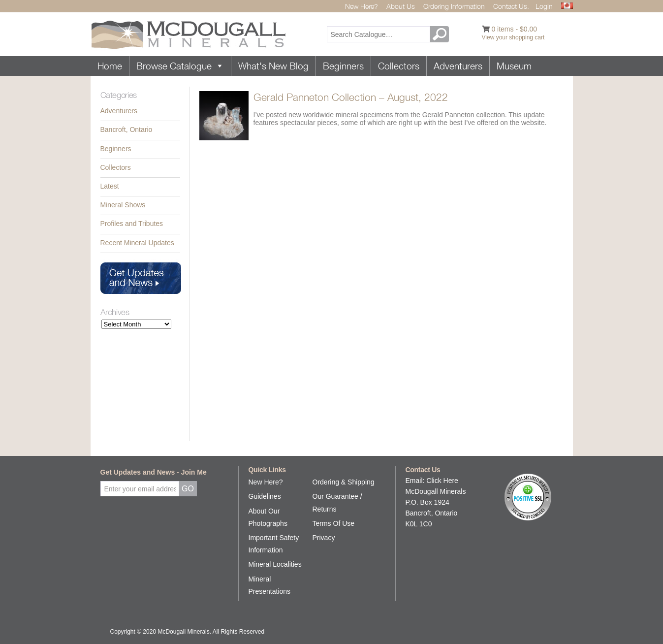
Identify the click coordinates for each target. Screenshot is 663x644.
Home (110, 66)
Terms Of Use (334, 523)
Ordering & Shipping (344, 482)
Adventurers (458, 66)
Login (544, 6)
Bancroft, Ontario (126, 129)
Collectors (399, 66)
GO (441, 34)
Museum (514, 66)
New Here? (362, 6)
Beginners (343, 66)
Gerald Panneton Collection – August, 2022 (351, 97)
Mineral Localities (275, 564)
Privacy (324, 538)
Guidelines (265, 496)
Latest (110, 186)
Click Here (442, 481)
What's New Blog (273, 66)
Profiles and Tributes (132, 224)
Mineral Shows (123, 205)
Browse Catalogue (180, 66)
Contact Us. (511, 6)
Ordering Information (454, 6)
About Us (401, 6)
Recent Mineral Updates (137, 243)
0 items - (514, 29)
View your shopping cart (513, 37)
